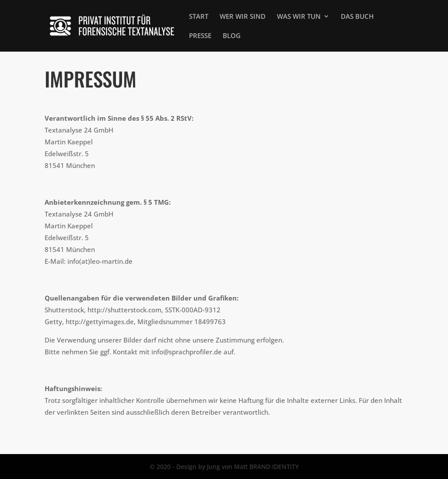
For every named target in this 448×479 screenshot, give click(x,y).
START (199, 17)
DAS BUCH (357, 17)
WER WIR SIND (243, 17)
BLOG (232, 36)
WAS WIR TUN (299, 17)
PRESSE (200, 36)
